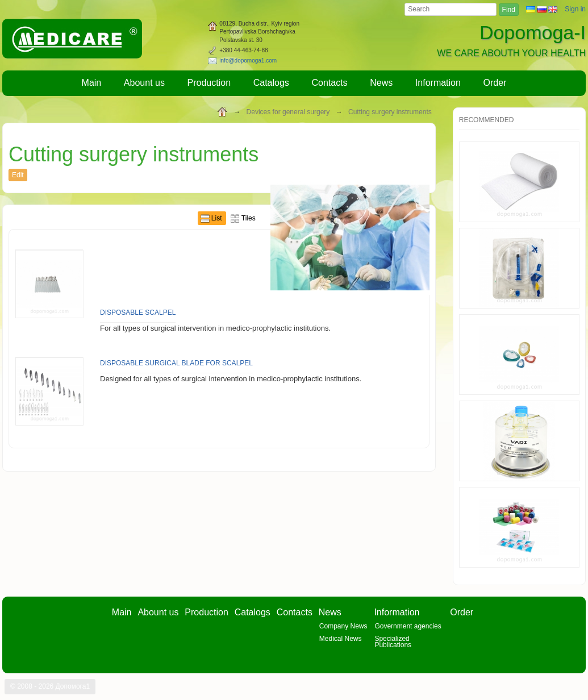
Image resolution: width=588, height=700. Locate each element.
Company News (343, 626)
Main (92, 83)
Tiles (249, 218)
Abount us (144, 83)
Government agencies (408, 626)
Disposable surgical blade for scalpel (176, 363)
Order (495, 83)
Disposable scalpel (138, 312)
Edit (18, 175)
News (381, 83)
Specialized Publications (393, 642)
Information (438, 83)
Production (209, 83)
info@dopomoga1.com (248, 61)
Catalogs (271, 83)
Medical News (341, 639)
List (218, 218)
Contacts (329, 83)
